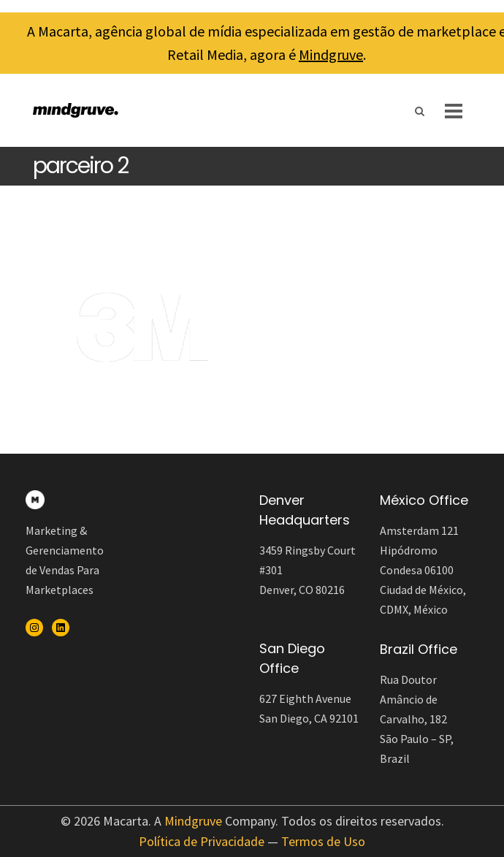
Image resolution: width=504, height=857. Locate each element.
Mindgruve (331, 54)
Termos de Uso (323, 841)
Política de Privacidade (202, 841)
